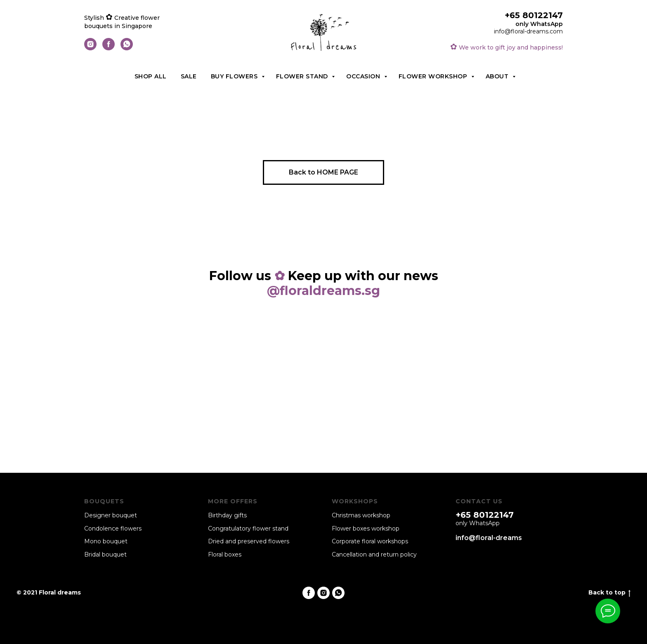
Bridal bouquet (105, 554)
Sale (189, 76)
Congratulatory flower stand (248, 528)
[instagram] (90, 48)
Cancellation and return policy (374, 554)
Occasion (364, 76)
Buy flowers (235, 76)
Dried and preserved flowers (249, 541)
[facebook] (109, 48)
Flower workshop (434, 76)
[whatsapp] (127, 48)
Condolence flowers (113, 528)
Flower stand (303, 76)
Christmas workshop (361, 515)
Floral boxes (225, 554)
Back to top (609, 593)
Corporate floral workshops (370, 541)
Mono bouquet (106, 541)
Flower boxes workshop (366, 528)
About (498, 76)
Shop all (151, 76)
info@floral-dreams (489, 538)
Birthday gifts (227, 515)
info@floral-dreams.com (528, 31)
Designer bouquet (111, 515)
